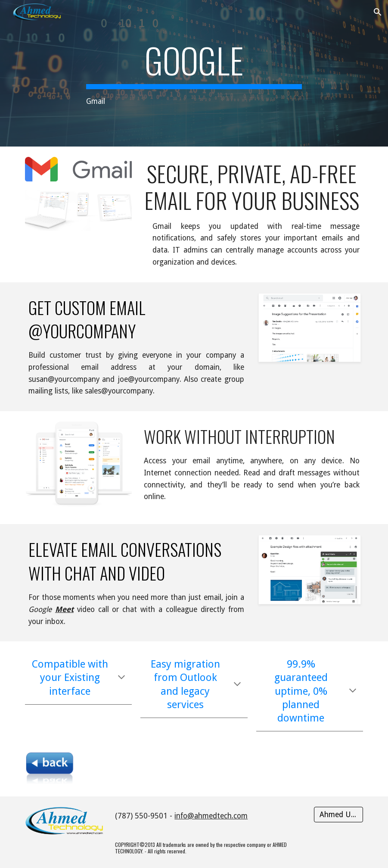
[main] (194, 73)
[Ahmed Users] (338, 815)
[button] (378, 12)
